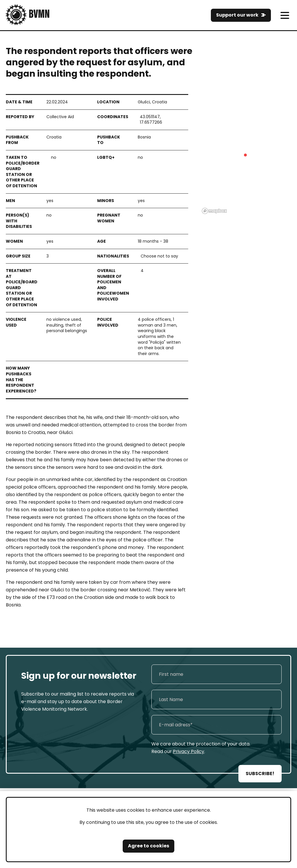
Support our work (237, 15)
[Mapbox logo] (214, 211)
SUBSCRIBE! (260, 774)
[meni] (285, 15)
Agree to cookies (148, 846)
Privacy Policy (189, 751)
